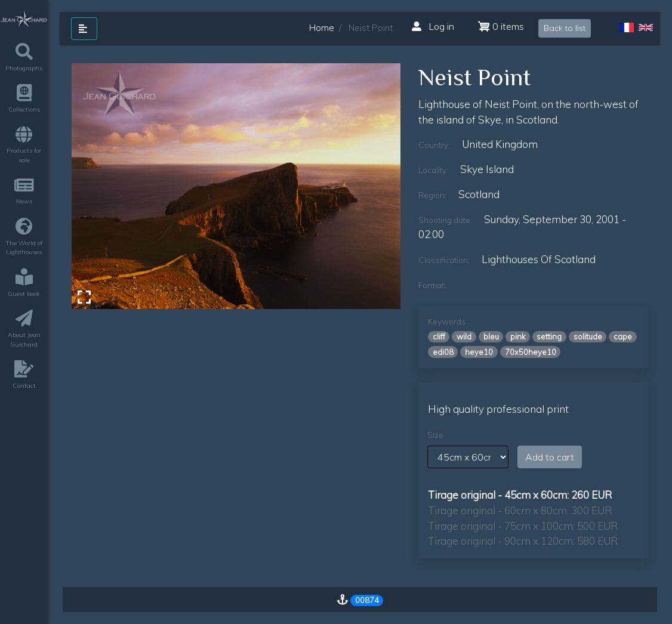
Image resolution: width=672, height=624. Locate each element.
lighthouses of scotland (539, 259)
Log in (433, 26)
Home (322, 28)
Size (435, 435)
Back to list (565, 28)
